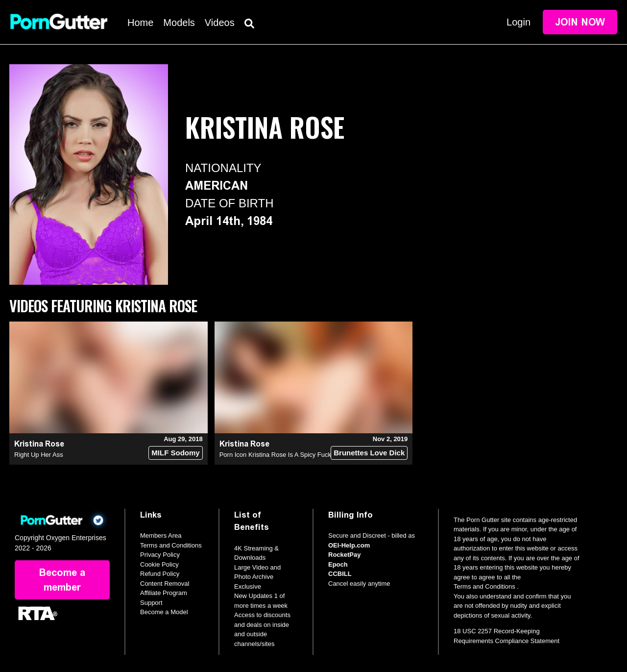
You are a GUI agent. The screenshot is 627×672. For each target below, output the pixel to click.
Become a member (62, 580)
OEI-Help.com (349, 545)
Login (518, 22)
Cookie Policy (159, 564)
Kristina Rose (39, 444)
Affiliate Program (164, 593)
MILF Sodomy (175, 453)
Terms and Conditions (171, 545)
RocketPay (344, 555)
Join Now (580, 22)
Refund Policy (160, 574)
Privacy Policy (160, 555)
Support (151, 603)
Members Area (161, 535)
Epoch (338, 564)
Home (140, 23)
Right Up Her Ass (39, 455)
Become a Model (164, 612)
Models (179, 23)
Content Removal (165, 584)
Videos (220, 23)
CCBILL (340, 574)
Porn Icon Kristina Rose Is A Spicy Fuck (275, 455)
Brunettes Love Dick (369, 453)
